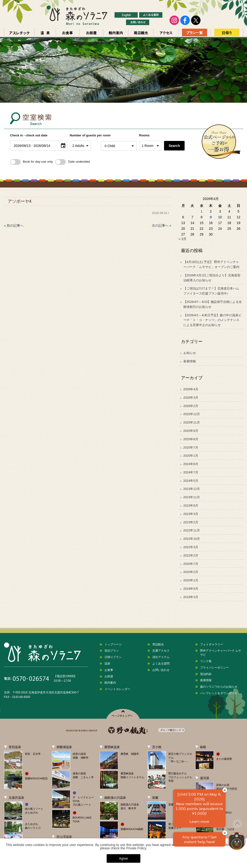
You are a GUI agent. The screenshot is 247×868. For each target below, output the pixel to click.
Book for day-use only (32, 162)
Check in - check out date (29, 135)
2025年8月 (191, 439)
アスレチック (19, 33)
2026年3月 (191, 398)
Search (174, 146)
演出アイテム (161, 657)
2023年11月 (192, 497)
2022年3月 (191, 547)
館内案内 (116, 33)
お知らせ (190, 353)
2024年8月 (191, 464)
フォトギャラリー (212, 644)
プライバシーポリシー (214, 668)
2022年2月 (191, 555)
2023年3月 (191, 514)
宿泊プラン (112, 651)
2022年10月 (192, 539)
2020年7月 (191, 564)
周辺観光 (141, 33)
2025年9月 (191, 431)
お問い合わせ (161, 670)
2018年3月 (191, 597)
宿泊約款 (206, 674)
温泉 (45, 33)
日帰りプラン (113, 657)
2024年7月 (191, 472)
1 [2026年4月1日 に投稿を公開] (202, 211)
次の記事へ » (162, 225)
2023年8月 (191, 506)
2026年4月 (191, 389)
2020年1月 (191, 580)
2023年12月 (192, 489)
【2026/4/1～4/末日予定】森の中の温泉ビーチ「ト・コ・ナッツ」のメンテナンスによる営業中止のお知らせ (212, 320)
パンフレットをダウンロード (219, 693)
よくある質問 (161, 664)
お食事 (68, 33)
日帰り (227, 33)
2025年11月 (192, 422)
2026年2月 (191, 406)
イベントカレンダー (117, 689)
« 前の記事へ (14, 225)
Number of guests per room (84, 135)
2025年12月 (192, 414)
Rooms (144, 135)
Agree (123, 858)
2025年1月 (191, 456)
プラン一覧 (195, 33)
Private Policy (136, 848)
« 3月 (183, 239)
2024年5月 (191, 481)
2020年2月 (191, 572)
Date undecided (73, 162)
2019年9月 (191, 589)
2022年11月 (192, 530)
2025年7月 (191, 447)
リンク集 (206, 661)
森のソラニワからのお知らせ (219, 687)
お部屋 (91, 33)
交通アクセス (166, 33)
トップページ (113, 644)
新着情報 (190, 361)
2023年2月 (191, 522)
